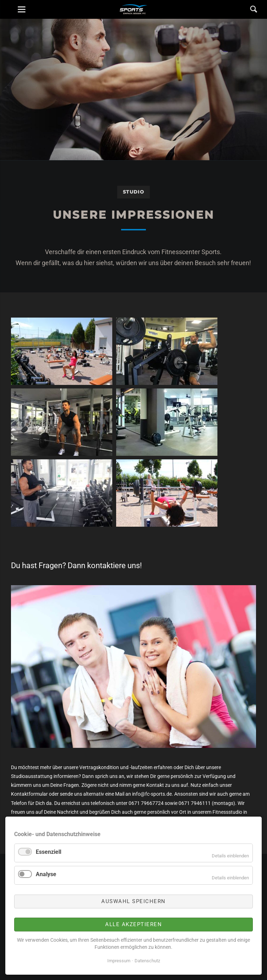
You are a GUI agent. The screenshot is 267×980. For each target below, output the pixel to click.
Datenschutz (147, 961)
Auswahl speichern (133, 901)
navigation (22, 9)
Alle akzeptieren (133, 924)
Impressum (119, 961)
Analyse (46, 874)
